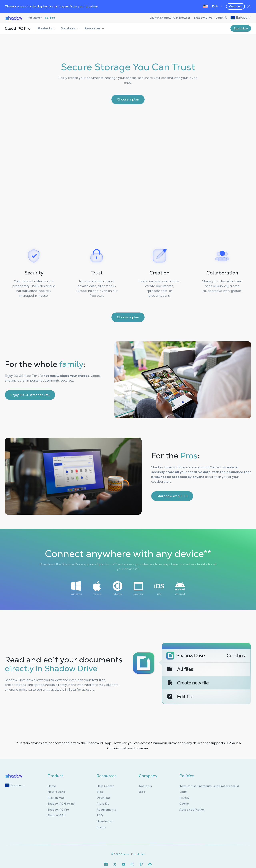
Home (52, 786)
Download (104, 798)
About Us (145, 786)
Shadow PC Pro (58, 810)
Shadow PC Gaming (61, 804)
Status (101, 827)
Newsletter (105, 821)
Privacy (184, 798)
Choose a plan (128, 99)
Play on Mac (56, 798)
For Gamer (35, 18)
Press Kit (103, 804)
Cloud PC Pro (18, 28)
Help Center (105, 786)
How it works (57, 792)
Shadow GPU (57, 815)
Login (221, 18)
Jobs (142, 792)
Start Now (241, 28)
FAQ (100, 815)
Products (47, 28)
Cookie (184, 804)
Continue (235, 6)
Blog (100, 792)
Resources (95, 28)
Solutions (70, 28)
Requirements (106, 810)
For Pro (50, 18)
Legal (183, 792)
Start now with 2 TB (172, 496)
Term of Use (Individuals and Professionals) (209, 786)
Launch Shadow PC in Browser (170, 18)
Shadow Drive (203, 18)
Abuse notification (192, 810)
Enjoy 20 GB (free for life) (30, 395)
